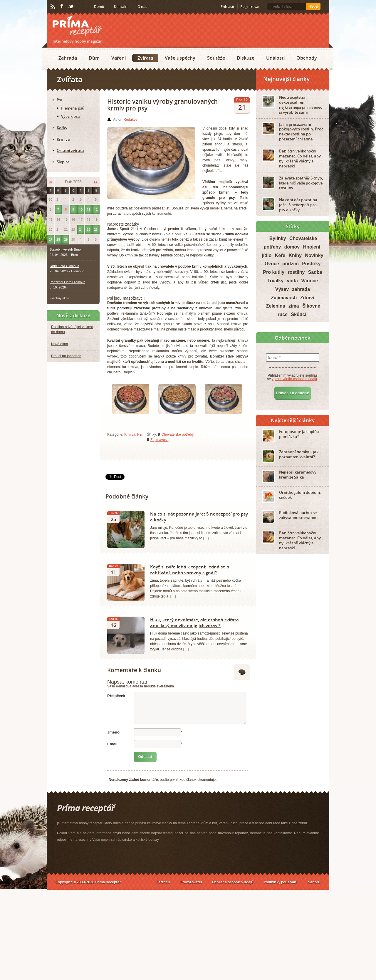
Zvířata (145, 58)
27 (51, 239)
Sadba (315, 272)
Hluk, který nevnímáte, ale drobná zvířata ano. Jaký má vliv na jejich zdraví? (194, 622)
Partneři (163, 882)
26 (96, 229)
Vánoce (309, 281)
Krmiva (130, 434)
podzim (291, 264)
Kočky (62, 128)
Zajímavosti (159, 440)
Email (112, 744)
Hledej (313, 6)
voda (292, 281)
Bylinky (278, 238)
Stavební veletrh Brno (65, 249)
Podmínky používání (281, 882)
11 (88, 209)
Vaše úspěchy (180, 58)
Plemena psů (73, 108)
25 (88, 229)
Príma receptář (77, 26)
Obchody (307, 58)
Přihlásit (228, 7)
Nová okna (59, 344)
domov (292, 247)
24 (81, 229)
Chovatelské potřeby (178, 434)
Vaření (119, 58)
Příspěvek (116, 696)
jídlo (267, 255)
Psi (140, 434)
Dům (94, 58)
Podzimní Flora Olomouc (67, 282)
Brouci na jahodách (66, 356)
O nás (142, 7)
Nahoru (314, 882)
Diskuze (246, 58)
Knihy (295, 255)
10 (81, 209)
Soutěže (216, 58)
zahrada (301, 289)
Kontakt (121, 7)
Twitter (71, 7)
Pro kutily (274, 272)
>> (96, 182)
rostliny (296, 272)
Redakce (130, 120)
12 (96, 209)
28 (58, 239)
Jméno (113, 732)
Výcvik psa (70, 116)
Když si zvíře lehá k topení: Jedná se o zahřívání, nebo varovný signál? (190, 570)
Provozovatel (191, 882)
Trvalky (275, 281)
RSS (53, 7)
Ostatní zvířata (70, 150)
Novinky (314, 255)
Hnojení (312, 247)
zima (294, 306)
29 (66, 239)
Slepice (63, 162)
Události (275, 58)
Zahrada (68, 58)
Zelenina (276, 306)
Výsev (282, 289)
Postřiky (311, 264)
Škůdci (298, 314)
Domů (99, 7)
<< (51, 182)
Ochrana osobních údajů (233, 882)
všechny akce (59, 298)
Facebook (62, 6)
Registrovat (250, 7)
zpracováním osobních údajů (294, 379)
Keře (280, 255)
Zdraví (307, 298)
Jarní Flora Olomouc (64, 266)
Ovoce (272, 264)
